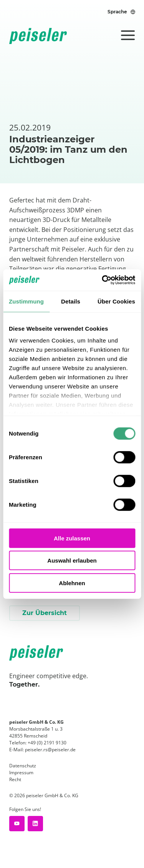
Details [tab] (71, 301)
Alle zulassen (72, 538)
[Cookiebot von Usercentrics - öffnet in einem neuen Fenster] (103, 280)
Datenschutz (23, 766)
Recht (15, 779)
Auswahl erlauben (72, 560)
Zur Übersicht (45, 613)
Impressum (21, 773)
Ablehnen (72, 583)
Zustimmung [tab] (26, 301)
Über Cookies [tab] (116, 301)
